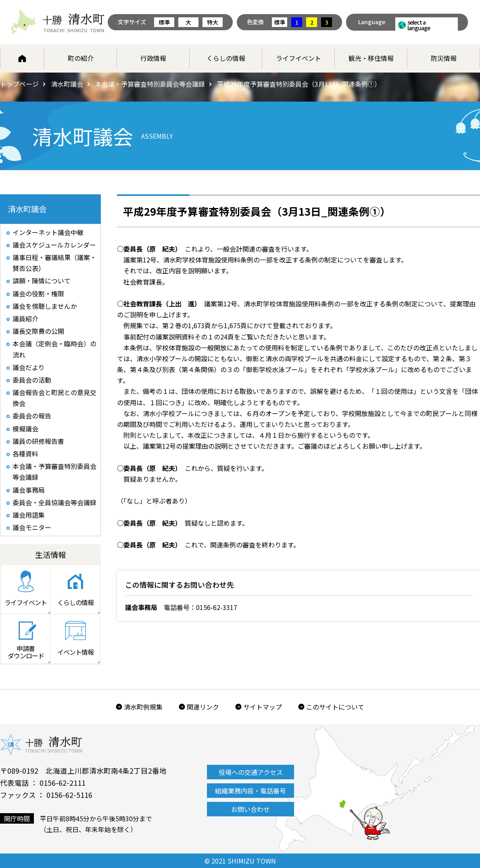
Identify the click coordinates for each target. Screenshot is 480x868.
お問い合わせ (250, 810)
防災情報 (444, 58)
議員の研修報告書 (38, 441)
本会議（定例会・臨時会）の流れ (54, 349)
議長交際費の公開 (38, 331)
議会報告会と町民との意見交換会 (54, 398)
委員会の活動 (32, 380)
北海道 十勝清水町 (57, 22)
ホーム (22, 58)
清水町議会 (67, 84)
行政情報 (153, 58)
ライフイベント (298, 58)
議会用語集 (29, 515)
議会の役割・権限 (38, 293)
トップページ (19, 84)
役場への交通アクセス (251, 772)
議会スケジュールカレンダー (54, 245)
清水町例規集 (143, 707)
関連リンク (203, 707)
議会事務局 (29, 490)
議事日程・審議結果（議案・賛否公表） (54, 263)
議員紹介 (25, 318)
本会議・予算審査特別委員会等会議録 (150, 84)
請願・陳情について (42, 281)
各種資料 (25, 454)
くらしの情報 (226, 58)
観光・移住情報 (371, 58)
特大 (213, 22)
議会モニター (32, 527)
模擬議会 (25, 429)
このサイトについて (335, 707)
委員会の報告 (32, 416)
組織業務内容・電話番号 (250, 791)
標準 (164, 22)
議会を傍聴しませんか (45, 306)
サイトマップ (263, 707)
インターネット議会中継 (48, 232)
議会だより (29, 367)
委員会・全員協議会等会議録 (54, 502)
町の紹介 (81, 58)
